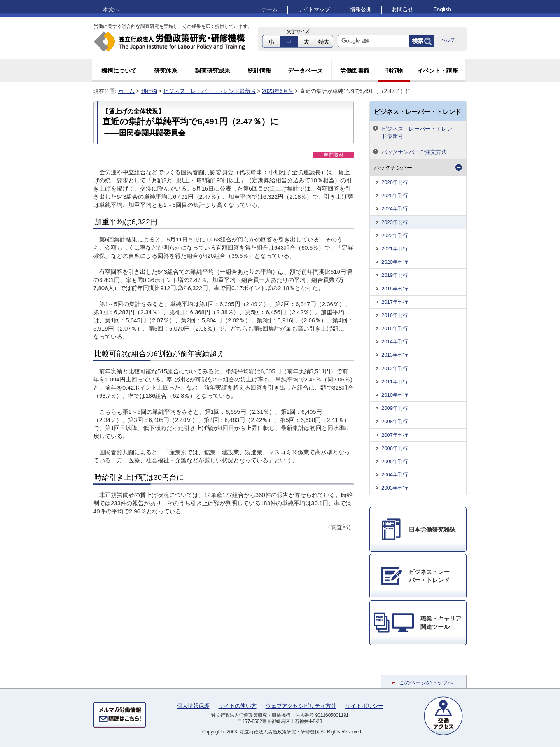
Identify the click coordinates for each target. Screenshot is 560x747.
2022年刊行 (395, 235)
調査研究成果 (213, 71)
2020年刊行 (395, 262)
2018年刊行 (395, 289)
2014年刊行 (395, 342)
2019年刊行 (395, 275)
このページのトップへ (426, 682)
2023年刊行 (395, 222)
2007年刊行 (395, 435)
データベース (305, 71)
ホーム (269, 9)
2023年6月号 (278, 91)
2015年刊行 (395, 328)
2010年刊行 (395, 395)
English (442, 9)
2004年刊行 (395, 475)
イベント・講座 (438, 71)
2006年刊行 (395, 448)
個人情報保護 (193, 706)
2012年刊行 (395, 368)
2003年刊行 (395, 488)
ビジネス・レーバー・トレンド (418, 112)
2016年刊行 (395, 315)
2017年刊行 (395, 302)
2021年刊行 (395, 249)
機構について (119, 71)
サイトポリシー (364, 706)
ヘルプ (448, 40)
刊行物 (394, 71)
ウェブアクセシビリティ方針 (301, 706)
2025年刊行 (395, 195)
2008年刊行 (395, 421)
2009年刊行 (395, 408)
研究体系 (166, 71)
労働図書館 (355, 71)
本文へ (111, 9)
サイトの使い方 (238, 706)
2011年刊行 (395, 382)
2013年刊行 (395, 355)
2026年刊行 (395, 182)
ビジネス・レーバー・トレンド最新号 (210, 91)
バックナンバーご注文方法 (414, 152)
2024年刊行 (395, 209)
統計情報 (259, 71)
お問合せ (402, 9)
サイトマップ (314, 9)
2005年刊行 (395, 461)
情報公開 (361, 9)
